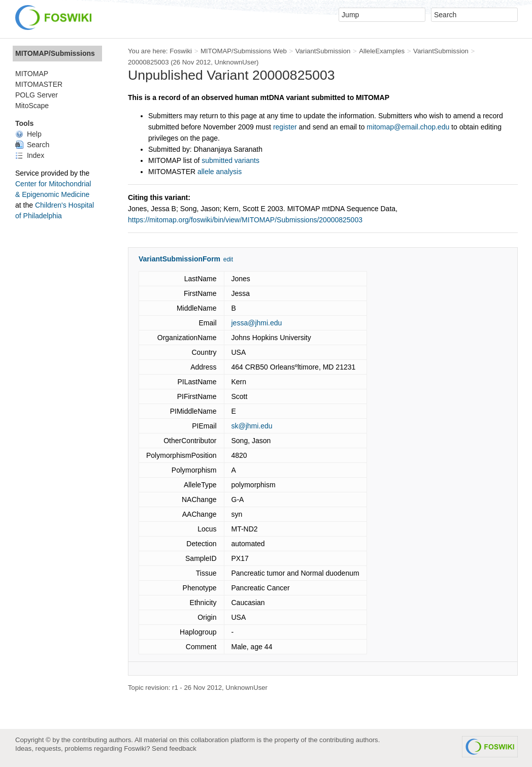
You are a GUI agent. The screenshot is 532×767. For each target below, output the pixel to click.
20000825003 (148, 62)
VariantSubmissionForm (179, 259)
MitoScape (32, 106)
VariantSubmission (323, 51)
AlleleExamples (382, 51)
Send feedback (174, 748)
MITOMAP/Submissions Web (244, 51)
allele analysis (220, 172)
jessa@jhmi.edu (257, 323)
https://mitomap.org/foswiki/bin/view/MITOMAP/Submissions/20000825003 (245, 220)
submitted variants (230, 160)
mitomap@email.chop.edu (408, 127)
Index (30, 155)
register (285, 127)
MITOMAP (32, 74)
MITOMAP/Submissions (55, 53)
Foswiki (181, 51)
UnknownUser (235, 62)
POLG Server (37, 95)
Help (28, 134)
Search (32, 145)
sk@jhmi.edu (252, 426)
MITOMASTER (39, 84)
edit (228, 259)
